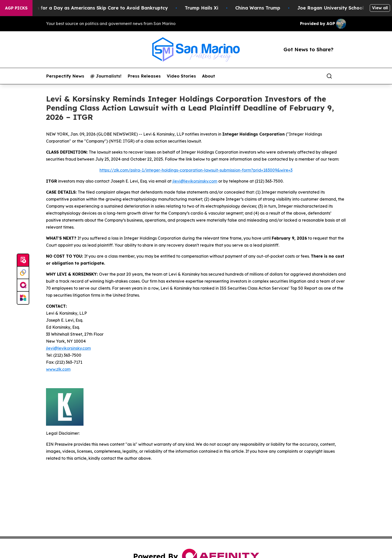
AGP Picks (16, 8)
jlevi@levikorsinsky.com (195, 181)
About (208, 76)
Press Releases (144, 76)
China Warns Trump (265, 8)
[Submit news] (23, 260)
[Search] (329, 76)
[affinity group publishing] (23, 285)
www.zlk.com (58, 369)
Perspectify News (65, 76)
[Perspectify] (23, 273)
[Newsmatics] (23, 298)
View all (380, 8)
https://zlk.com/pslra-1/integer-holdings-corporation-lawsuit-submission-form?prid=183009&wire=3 (196, 170)
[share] (342, 76)
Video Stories (181, 76)
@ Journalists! (106, 76)
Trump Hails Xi (209, 8)
